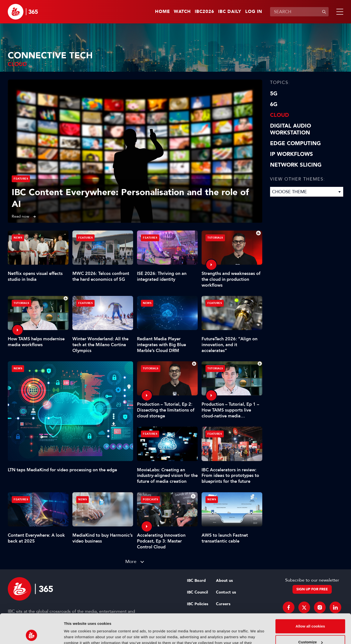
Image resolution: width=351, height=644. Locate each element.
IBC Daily (230, 12)
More (131, 561)
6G (274, 104)
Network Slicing (296, 165)
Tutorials (215, 238)
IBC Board (196, 581)
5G (274, 94)
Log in (254, 12)
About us (224, 581)
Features (21, 179)
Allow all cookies (310, 599)
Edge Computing (295, 143)
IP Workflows (292, 154)
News (18, 368)
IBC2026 (205, 12)
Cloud (280, 115)
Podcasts (150, 499)
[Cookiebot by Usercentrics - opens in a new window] (32, 634)
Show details (75, 634)
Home (162, 12)
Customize (311, 614)
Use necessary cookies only (310, 630)
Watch (182, 12)
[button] (339, 12)
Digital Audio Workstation (291, 129)
